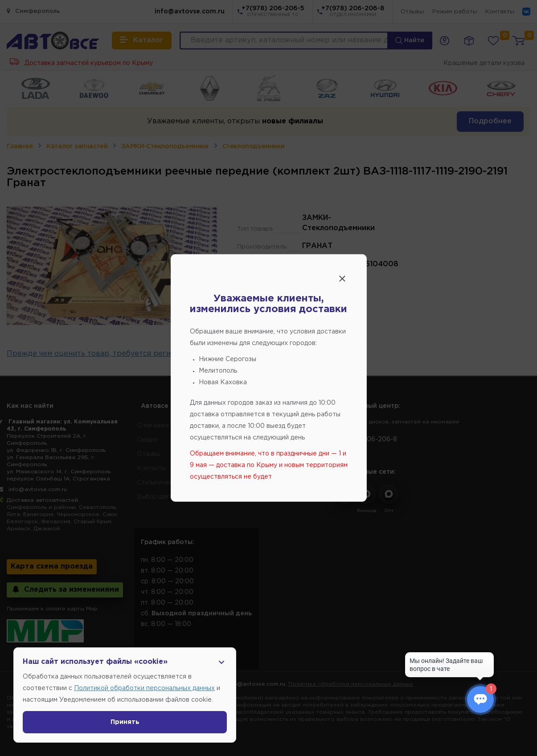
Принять (125, 722)
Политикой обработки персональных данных (144, 688)
